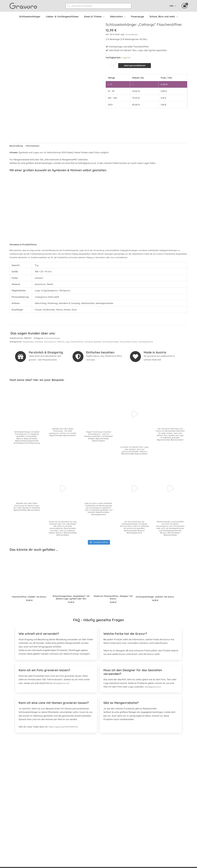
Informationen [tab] (34, 146)
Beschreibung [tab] (17, 146)
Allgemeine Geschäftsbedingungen (150, 826)
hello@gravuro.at (62, 686)
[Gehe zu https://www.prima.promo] (99, 770)
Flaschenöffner (81, 342)
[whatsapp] (28, 816)
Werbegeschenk (155, 342)
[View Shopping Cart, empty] (185, 6)
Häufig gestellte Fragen (145, 801)
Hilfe (172, 6)
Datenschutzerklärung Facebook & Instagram (156, 833)
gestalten (103, 342)
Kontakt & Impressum (144, 837)
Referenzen (138, 804)
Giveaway (40, 342)
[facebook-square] (13, 816)
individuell (93, 342)
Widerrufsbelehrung (143, 823)
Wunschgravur (52, 342)
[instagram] (20, 816)
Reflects (64, 342)
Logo (71, 342)
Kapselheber (29, 342)
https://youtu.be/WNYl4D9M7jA (65, 730)
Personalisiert (133, 342)
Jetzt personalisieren (136, 66)
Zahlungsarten (140, 819)
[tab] (56, 635)
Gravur (143, 342)
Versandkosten (132, 35)
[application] (105, 17)
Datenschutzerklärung (144, 830)
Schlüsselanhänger (53, 339)
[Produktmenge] (114, 66)
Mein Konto (139, 812)
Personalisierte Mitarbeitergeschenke (152, 808)
